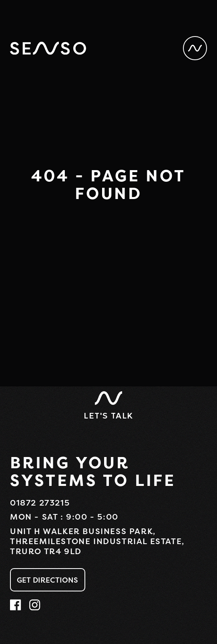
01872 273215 (40, 503)
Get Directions (48, 580)
